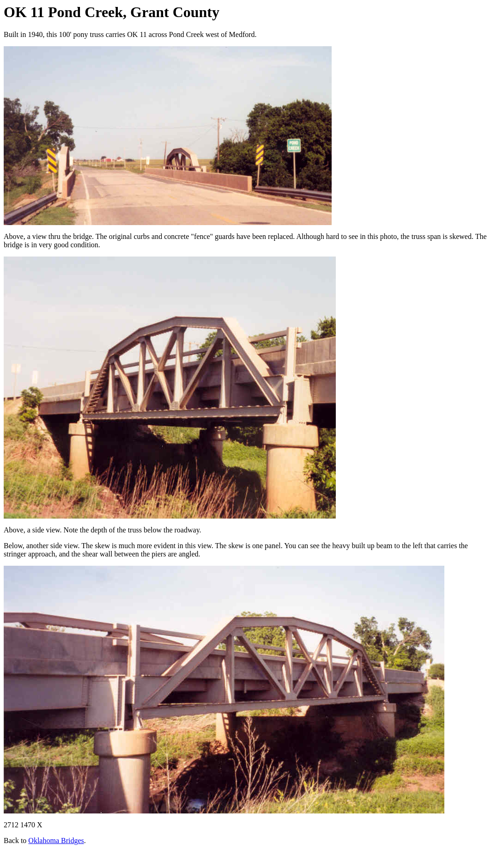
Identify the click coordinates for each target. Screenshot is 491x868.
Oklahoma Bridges (56, 840)
